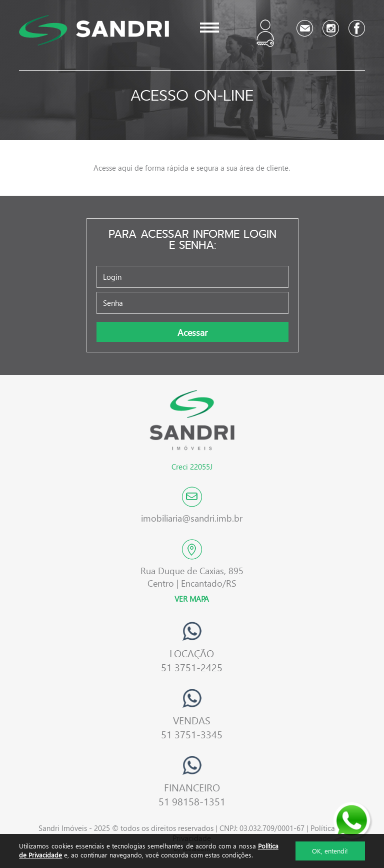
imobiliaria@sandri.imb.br (192, 518)
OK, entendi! (330, 851)
